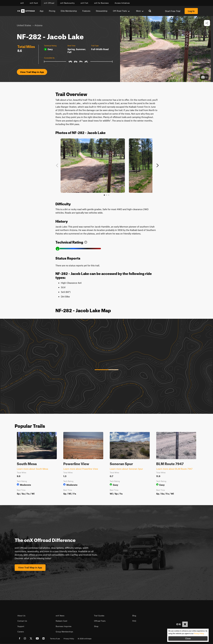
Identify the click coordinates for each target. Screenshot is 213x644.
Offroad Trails (100, 621)
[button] (207, 23)
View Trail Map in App (32, 72)
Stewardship (102, 11)
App (42, 11)
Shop (96, 626)
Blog (134, 616)
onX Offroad (49, 3)
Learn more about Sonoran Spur (126, 469)
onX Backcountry (67, 3)
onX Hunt (34, 3)
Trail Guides (99, 616)
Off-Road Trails (121, 11)
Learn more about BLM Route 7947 (174, 469)
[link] (86, 242)
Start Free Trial (173, 11)
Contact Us (22, 621)
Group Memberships (64, 632)
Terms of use (55, 639)
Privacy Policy (69, 639)
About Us (21, 616)
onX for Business (101, 3)
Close (188, 639)
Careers (21, 632)
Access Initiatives (122, 3)
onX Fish (84, 3)
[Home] (26, 11)
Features (86, 11)
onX (22, 3)
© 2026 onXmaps (85, 639)
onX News (60, 616)
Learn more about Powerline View (81, 469)
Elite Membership (69, 11)
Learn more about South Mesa (32, 469)
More (140, 11)
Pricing (52, 11)
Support (21, 626)
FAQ (134, 621)
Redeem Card (61, 621)
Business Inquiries (64, 626)
